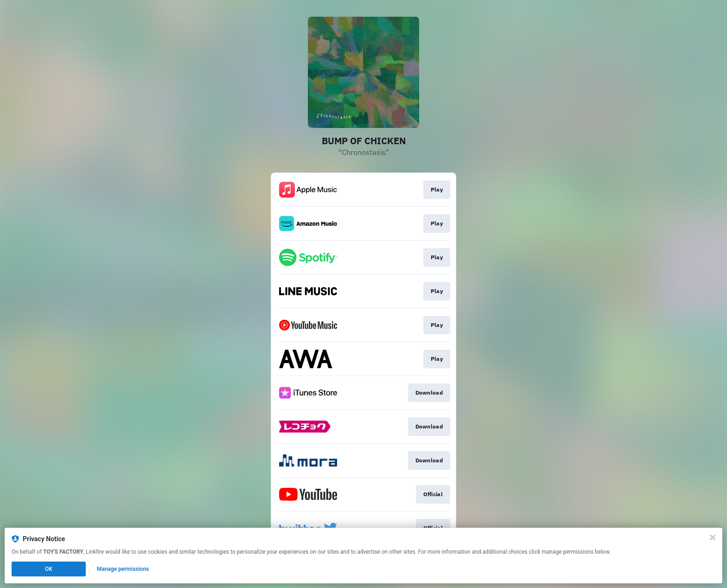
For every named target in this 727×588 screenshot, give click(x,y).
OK (49, 569)
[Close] (713, 537)
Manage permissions (123, 569)
